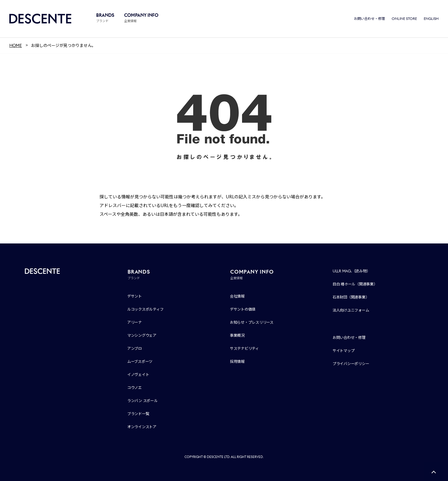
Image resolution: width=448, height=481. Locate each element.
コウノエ (135, 388)
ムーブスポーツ (140, 361)
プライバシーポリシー (351, 364)
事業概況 (237, 335)
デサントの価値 (243, 309)
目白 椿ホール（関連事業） (355, 284)
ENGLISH (431, 19)
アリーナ (135, 322)
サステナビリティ (244, 348)
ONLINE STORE (404, 19)
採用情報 (237, 361)
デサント (135, 296)
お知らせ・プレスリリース (252, 322)
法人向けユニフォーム (351, 310)
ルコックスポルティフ (145, 309)
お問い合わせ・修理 (369, 19)
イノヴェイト (138, 375)
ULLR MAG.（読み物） (351, 271)
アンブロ (135, 348)
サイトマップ (344, 351)
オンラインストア (142, 427)
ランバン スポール (142, 401)
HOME (16, 46)
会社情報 (237, 296)
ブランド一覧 (138, 414)
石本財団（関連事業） (351, 297)
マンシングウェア (142, 335)
